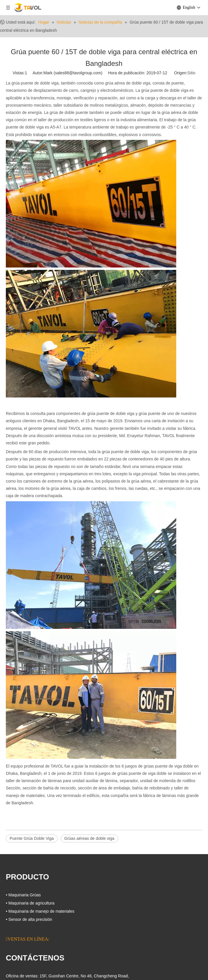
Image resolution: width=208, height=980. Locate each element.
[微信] (49, 932)
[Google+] (19, 932)
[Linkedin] (29, 932)
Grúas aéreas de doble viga (89, 838)
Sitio (191, 73)
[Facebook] (9, 932)
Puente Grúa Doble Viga (32, 838)
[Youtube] (39, 932)
